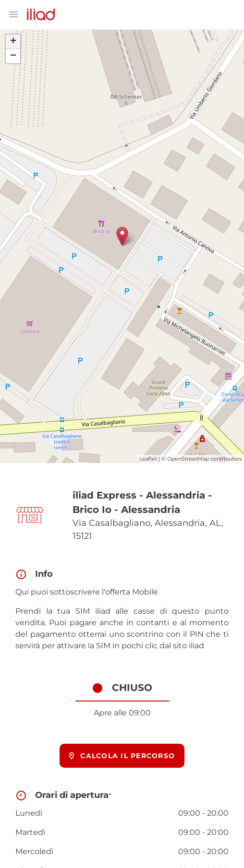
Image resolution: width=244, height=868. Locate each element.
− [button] (13, 56)
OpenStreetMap (188, 459)
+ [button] (13, 42)
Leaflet (148, 459)
